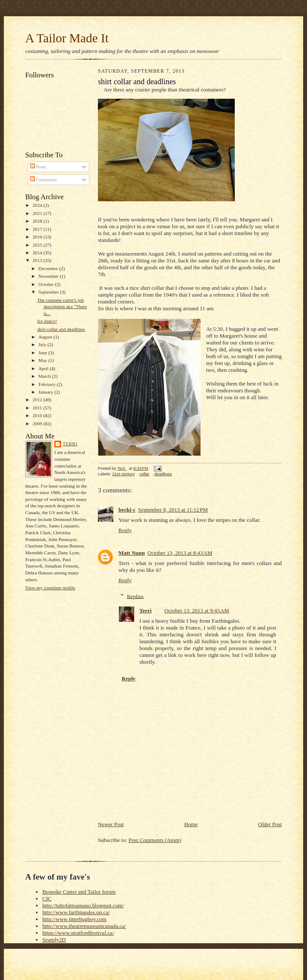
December (49, 268)
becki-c (127, 510)
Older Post (270, 824)
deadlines (163, 474)
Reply (125, 530)
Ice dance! (47, 321)
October (47, 284)
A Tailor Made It (67, 38)
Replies (135, 596)
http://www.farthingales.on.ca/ (76, 912)
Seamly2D (54, 940)
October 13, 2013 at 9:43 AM (196, 611)
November (49, 276)
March (45, 376)
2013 (38, 260)
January (47, 392)
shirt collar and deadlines (61, 329)
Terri (70, 444)
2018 (38, 221)
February (48, 384)
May (43, 360)
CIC (47, 899)
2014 (38, 253)
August (46, 337)
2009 (38, 424)
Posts (38, 167)
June (43, 353)
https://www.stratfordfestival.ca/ (78, 933)
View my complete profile (50, 588)
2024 (38, 205)
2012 (38, 400)
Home (191, 824)
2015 (38, 245)
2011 (38, 408)
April (44, 368)
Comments (43, 180)
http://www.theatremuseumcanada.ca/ (84, 926)
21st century (124, 474)
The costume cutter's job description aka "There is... (62, 307)
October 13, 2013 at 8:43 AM (180, 553)
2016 (38, 237)
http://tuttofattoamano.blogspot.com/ (83, 905)
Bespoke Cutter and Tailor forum (79, 892)
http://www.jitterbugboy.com (74, 919)
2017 (38, 229)
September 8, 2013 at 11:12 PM (173, 510)
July (43, 344)
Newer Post (111, 824)
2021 (38, 213)
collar (144, 474)
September (49, 292)
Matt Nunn (132, 553)
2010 (38, 415)
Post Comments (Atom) (155, 840)
